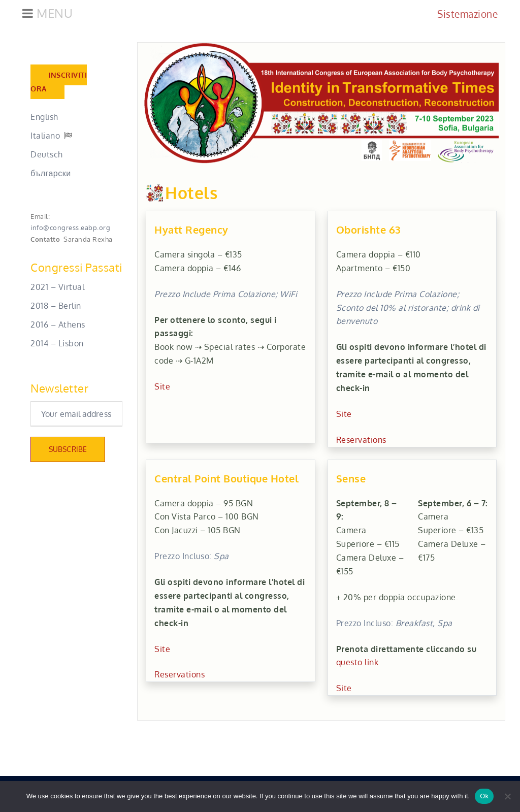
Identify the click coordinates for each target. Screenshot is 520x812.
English (44, 119)
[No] (507, 796)
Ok (484, 796)
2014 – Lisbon (57, 345)
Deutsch (47, 156)
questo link (357, 664)
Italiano (45, 138)
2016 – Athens (58, 327)
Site (162, 388)
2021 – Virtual (57, 289)
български (51, 175)
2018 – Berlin (56, 308)
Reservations (361, 441)
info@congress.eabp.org (70, 229)
